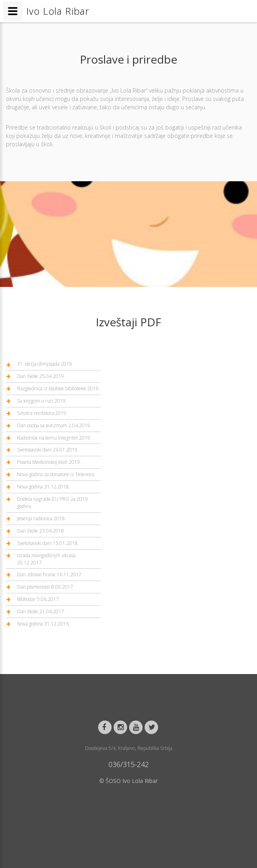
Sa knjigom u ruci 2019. (42, 401)
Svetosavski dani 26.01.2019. (48, 450)
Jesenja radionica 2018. (42, 518)
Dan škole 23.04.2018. (41, 531)
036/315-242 (129, 764)
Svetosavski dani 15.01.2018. (48, 543)
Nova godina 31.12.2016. (43, 624)
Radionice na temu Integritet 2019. (54, 438)
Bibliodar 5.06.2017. (39, 599)
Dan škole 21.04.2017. (41, 611)
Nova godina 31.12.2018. (43, 487)
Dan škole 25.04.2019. (41, 376)
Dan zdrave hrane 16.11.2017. (50, 574)
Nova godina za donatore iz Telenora (56, 474)
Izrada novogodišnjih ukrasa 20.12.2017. (46, 559)
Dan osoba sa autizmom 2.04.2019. (54, 425)
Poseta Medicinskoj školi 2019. (49, 462)
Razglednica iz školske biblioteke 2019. (58, 388)
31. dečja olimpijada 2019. (45, 364)
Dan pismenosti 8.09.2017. (46, 587)
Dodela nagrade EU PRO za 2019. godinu (53, 503)
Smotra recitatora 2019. (42, 413)
